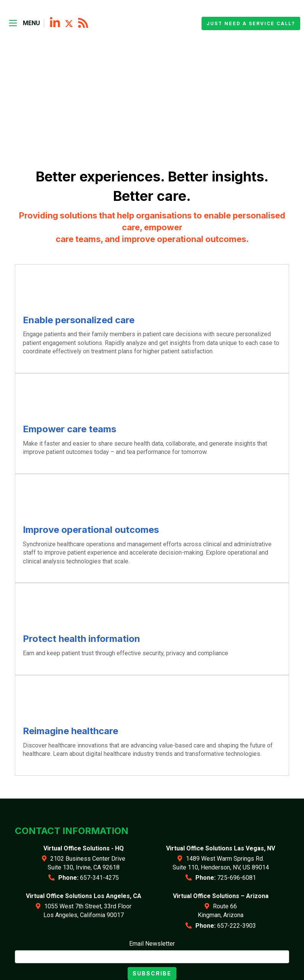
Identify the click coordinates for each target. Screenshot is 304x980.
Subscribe (152, 973)
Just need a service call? (251, 23)
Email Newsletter (152, 944)
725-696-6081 (237, 878)
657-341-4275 (99, 878)
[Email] (152, 957)
